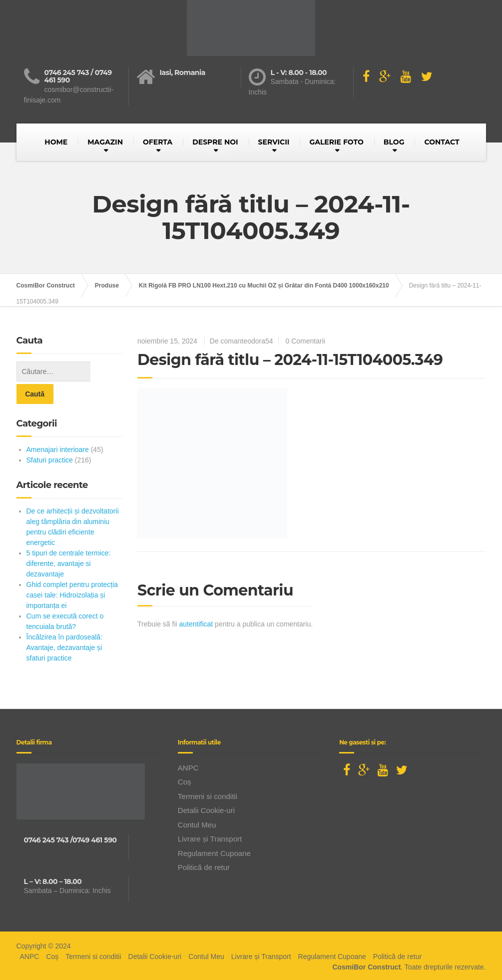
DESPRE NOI (215, 142)
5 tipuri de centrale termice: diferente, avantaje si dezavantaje (69, 541)
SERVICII (274, 142)
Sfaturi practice (50, 437)
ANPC (188, 745)
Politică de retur (204, 845)
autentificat (196, 624)
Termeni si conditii (208, 774)
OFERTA (158, 142)
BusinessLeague (265, 969)
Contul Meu (197, 802)
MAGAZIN (105, 142)
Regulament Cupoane (214, 831)
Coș (185, 759)
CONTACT (442, 142)
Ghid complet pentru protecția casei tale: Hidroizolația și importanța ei (72, 572)
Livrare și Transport (210, 816)
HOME (56, 142)
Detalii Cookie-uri (206, 788)
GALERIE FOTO (336, 142)
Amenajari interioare (58, 427)
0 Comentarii (305, 341)
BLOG (394, 142)
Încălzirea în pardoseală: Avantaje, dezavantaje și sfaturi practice (65, 625)
